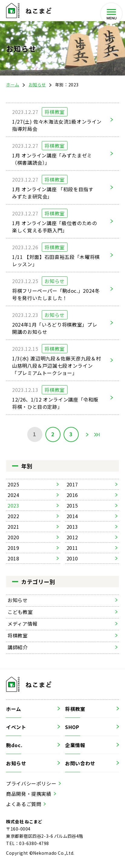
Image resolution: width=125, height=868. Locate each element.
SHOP (72, 727)
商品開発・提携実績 (29, 794)
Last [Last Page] (97, 434)
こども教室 (20, 612)
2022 (13, 516)
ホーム (13, 85)
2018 (13, 558)
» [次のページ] (87, 434)
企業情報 (75, 745)
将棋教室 (18, 635)
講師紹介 (18, 647)
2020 (13, 537)
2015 (72, 505)
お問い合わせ (80, 763)
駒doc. (14, 745)
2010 (72, 558)
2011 (72, 548)
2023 (13, 505)
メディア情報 (23, 624)
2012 (72, 537)
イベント (16, 727)
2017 (72, 484)
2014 (72, 516)
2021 (13, 527)
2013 (72, 527)
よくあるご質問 (24, 804)
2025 (13, 484)
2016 (72, 495)
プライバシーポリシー (31, 783)
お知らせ (37, 85)
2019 (13, 548)
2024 (13, 495)
